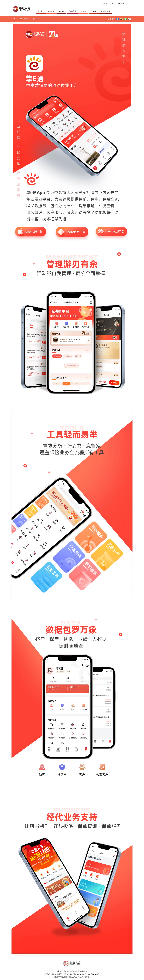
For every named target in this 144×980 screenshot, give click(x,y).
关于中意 (41, 11)
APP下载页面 (24, 19)
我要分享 (111, 19)
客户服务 (61, 11)
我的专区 (94, 11)
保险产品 (51, 11)
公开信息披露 (105, 11)
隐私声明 (60, 974)
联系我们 (66, 974)
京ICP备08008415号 (93, 974)
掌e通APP (36, 19)
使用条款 (54, 974)
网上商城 (83, 11)
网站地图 (47, 974)
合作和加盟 (72, 11)
